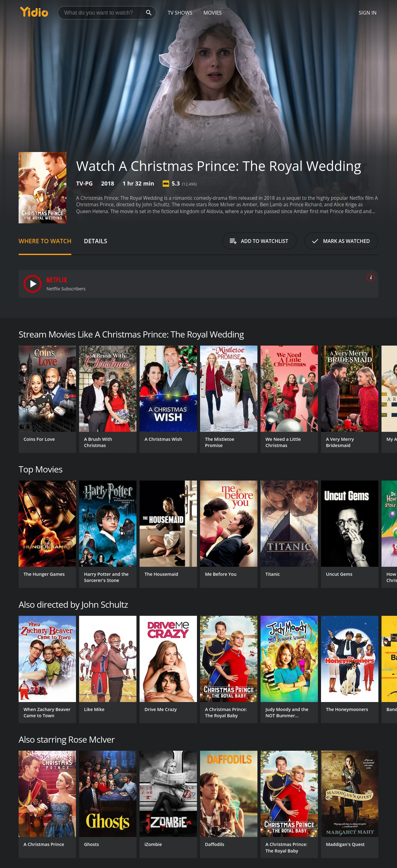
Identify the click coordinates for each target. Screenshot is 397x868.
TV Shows (180, 13)
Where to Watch (45, 241)
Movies (213, 13)
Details (95, 241)
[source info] (370, 277)
